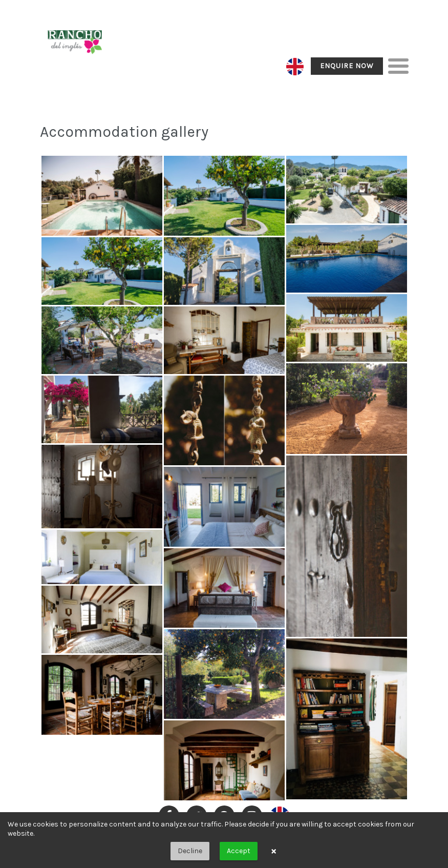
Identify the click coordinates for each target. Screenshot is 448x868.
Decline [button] (190, 851)
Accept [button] (239, 851)
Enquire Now (347, 66)
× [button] (274, 851)
